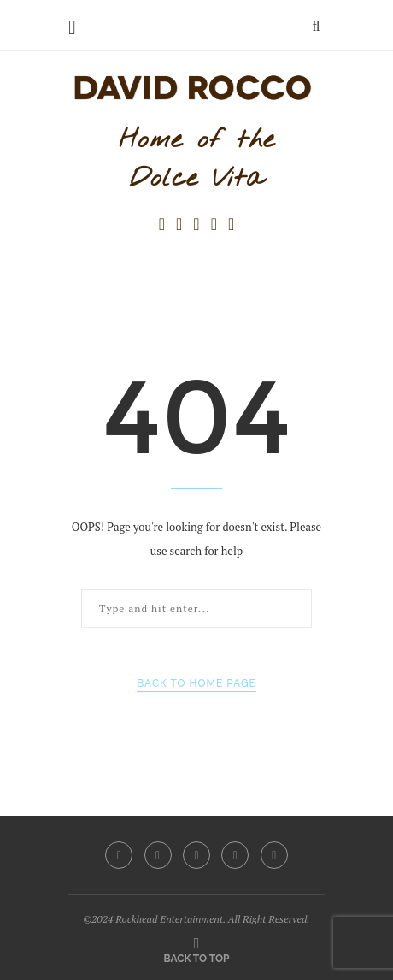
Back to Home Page (196, 683)
